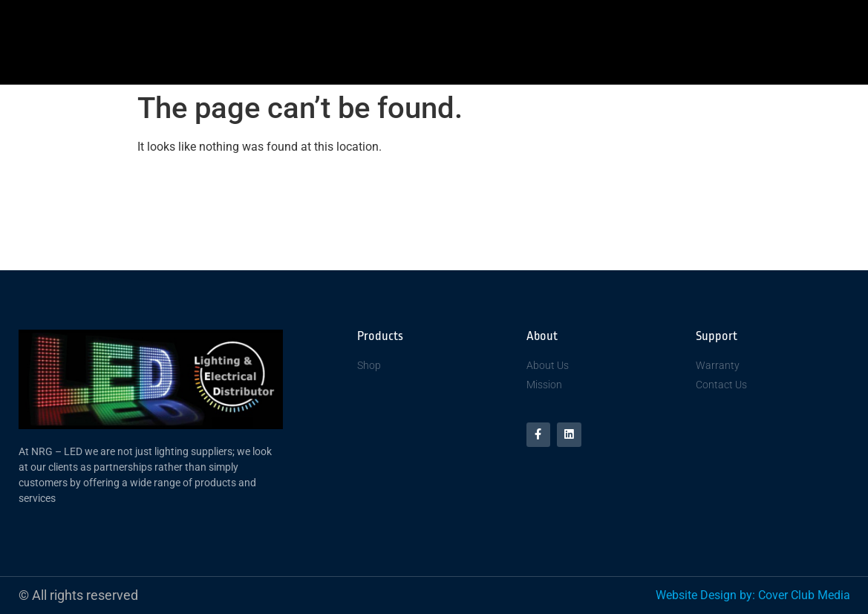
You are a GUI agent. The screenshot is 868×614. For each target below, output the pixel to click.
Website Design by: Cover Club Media (753, 595)
